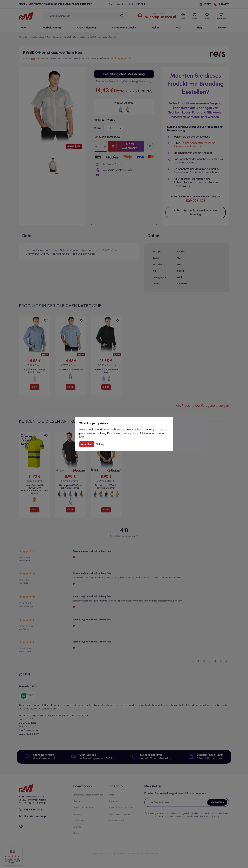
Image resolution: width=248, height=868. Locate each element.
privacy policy (131, 433)
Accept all (87, 444)
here (82, 437)
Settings (101, 444)
